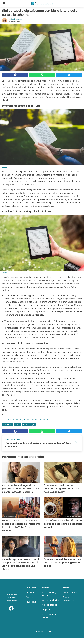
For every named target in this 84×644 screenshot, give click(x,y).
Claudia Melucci (16, 19)
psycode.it (31, 602)
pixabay (5, 167)
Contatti (30, 597)
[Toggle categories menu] (4, 3)
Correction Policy (51, 600)
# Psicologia (29, 424)
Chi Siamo (31, 592)
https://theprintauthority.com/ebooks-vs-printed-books (25, 419)
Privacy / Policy (70, 592)
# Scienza (8, 424)
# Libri (17, 424)
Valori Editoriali (49, 605)
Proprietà (47, 610)
